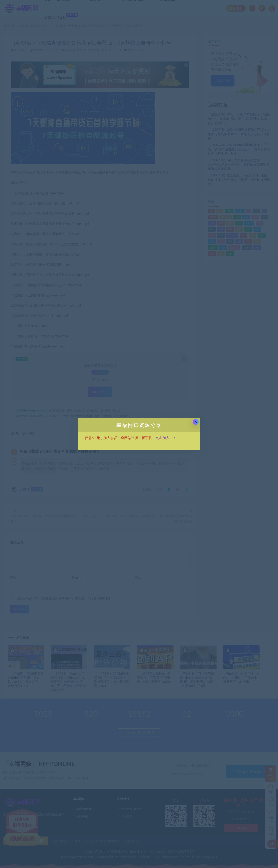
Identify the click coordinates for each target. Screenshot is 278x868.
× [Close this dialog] (196, 422)
